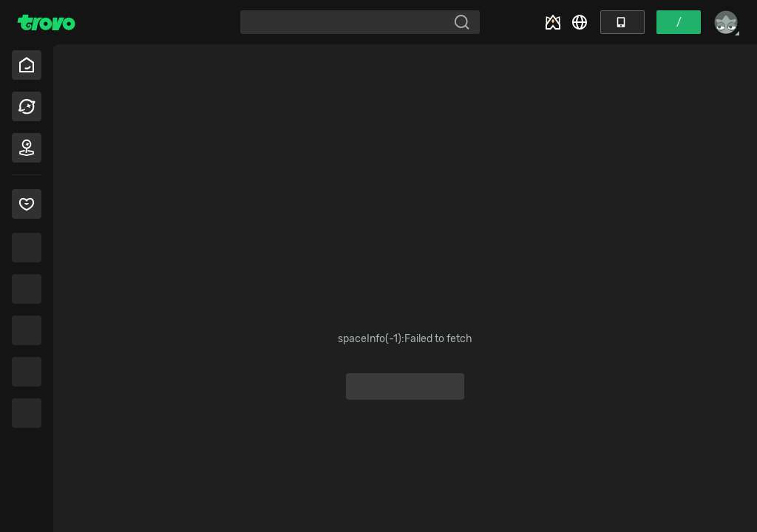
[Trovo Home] (46, 22)
